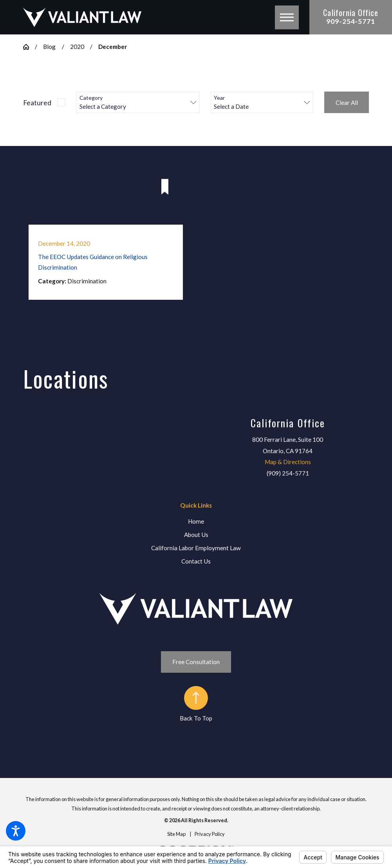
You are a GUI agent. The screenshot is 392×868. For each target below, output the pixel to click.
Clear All (347, 103)
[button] (16, 831)
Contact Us (196, 561)
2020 (77, 47)
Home (196, 521)
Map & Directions (288, 462)
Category (91, 98)
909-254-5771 (351, 21)
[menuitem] (196, 521)
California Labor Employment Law (196, 548)
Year (219, 98)
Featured (37, 103)
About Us (196, 535)
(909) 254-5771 (288, 473)
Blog (49, 47)
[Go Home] (29, 47)
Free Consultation (196, 662)
